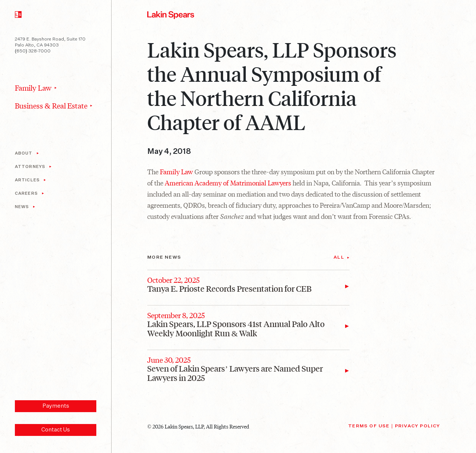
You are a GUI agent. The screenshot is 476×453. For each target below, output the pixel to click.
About (24, 153)
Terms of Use (369, 426)
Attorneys (30, 167)
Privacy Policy (418, 426)
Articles (27, 180)
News (22, 207)
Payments (56, 406)
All (339, 258)
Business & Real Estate (51, 106)
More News (164, 258)
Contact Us (56, 430)
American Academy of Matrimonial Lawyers (228, 183)
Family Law (33, 88)
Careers (26, 193)
